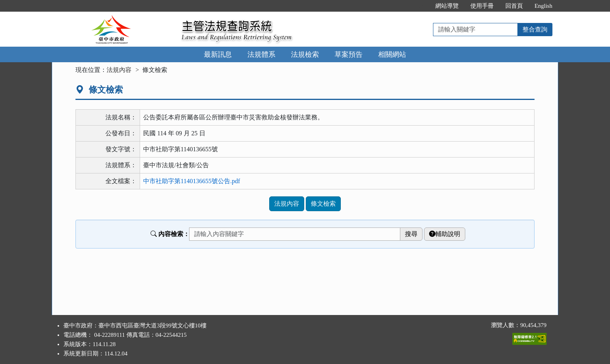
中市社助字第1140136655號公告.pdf (192, 181)
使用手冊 (482, 6)
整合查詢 (535, 29)
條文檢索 (323, 204)
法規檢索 (305, 54)
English (543, 6)
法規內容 (119, 70)
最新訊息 (218, 54)
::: (421, 6)
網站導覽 (447, 6)
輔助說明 (445, 234)
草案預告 (349, 54)
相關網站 (392, 54)
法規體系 (261, 54)
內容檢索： (170, 234)
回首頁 (514, 6)
